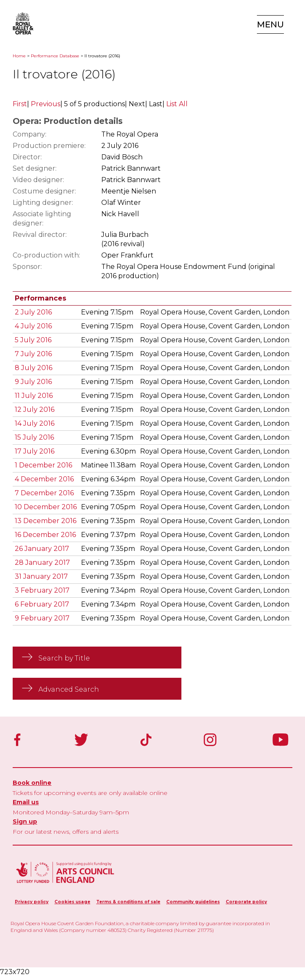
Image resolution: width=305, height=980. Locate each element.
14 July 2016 (35, 423)
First (20, 104)
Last (156, 104)
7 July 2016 (33, 354)
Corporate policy (246, 902)
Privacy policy (32, 902)
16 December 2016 (45, 535)
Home (19, 56)
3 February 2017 (42, 590)
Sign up (25, 822)
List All (177, 104)
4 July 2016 (33, 326)
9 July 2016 (33, 382)
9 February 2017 (42, 618)
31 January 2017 (41, 576)
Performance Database (55, 56)
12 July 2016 (35, 409)
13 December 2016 (46, 521)
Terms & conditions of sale (128, 902)
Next (137, 104)
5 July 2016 (33, 340)
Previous (46, 104)
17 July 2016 (35, 451)
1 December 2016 (43, 465)
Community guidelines (193, 902)
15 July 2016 (34, 437)
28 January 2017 (42, 562)
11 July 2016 (34, 396)
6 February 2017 (42, 604)
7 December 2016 (44, 493)
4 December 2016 (44, 479)
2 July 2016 (33, 312)
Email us (26, 802)
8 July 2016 (34, 368)
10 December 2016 (46, 507)
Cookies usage (72, 902)
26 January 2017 (42, 549)
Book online (32, 783)
